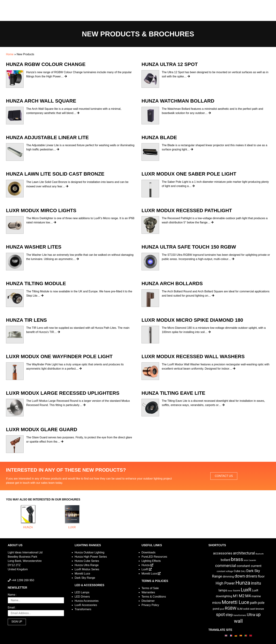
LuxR (72, 527)
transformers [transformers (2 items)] (240, 615)
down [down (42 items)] (240, 576)
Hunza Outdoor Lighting (90, 552)
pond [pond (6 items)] (216, 609)
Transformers (83, 609)
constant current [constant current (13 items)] (249, 566)
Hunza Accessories (87, 601)
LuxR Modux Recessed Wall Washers (193, 356)
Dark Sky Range (85, 578)
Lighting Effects (151, 561)
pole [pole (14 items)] (261, 603)
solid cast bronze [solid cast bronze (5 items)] (254, 609)
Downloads (148, 552)
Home (10, 54)
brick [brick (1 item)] (246, 560)
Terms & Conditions (154, 597)
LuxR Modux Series (87, 569)
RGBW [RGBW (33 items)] (231, 608)
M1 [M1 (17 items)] (235, 596)
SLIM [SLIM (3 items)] (240, 609)
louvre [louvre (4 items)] (237, 591)
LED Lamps (82, 592)
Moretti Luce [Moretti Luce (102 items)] (235, 602)
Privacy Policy (150, 605)
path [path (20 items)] (253, 603)
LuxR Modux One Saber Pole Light (189, 174)
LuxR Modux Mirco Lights (41, 210)
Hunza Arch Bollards (172, 283)
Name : (12, 595)
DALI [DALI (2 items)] (243, 571)
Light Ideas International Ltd (25, 552)
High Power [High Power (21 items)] (225, 583)
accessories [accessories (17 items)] (223, 553)
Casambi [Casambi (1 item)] (252, 560)
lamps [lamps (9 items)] (223, 590)
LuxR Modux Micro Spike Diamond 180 (192, 320)
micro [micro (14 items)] (217, 603)
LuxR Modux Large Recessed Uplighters (63, 393)
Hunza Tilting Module (36, 283)
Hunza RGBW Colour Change (46, 64)
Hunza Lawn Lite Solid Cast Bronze (55, 174)
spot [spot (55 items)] (220, 614)
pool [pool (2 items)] (222, 609)
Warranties (148, 592)
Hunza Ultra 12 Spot (170, 64)
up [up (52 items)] (258, 615)
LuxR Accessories (86, 605)
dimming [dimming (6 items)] (228, 577)
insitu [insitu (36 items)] (256, 583)
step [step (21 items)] (229, 615)
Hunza (28, 527)
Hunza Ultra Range (87, 565)
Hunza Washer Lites (34, 247)
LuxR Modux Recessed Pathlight (187, 210)
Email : (12, 608)
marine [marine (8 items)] (256, 596)
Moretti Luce (82, 574)
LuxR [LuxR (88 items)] (246, 590)
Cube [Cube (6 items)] (237, 571)
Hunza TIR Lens (26, 320)
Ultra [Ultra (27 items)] (251, 615)
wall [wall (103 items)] (238, 621)
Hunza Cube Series (87, 561)
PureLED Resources (154, 557)
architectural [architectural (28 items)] (244, 553)
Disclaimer (148, 601)
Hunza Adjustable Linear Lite (47, 137)
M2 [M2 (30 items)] (242, 596)
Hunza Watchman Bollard (178, 101)
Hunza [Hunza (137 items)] (243, 583)
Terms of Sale (150, 588)
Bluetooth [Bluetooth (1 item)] (260, 554)
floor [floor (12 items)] (261, 576)
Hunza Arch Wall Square (41, 101)
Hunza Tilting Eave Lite (173, 393)
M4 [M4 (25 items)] (248, 596)
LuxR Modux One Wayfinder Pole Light (59, 356)
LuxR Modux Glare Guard (42, 429)
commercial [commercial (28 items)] (226, 566)
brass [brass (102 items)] (237, 559)
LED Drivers (82, 597)
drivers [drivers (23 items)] (251, 576)
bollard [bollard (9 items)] (225, 560)
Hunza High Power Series (91, 557)
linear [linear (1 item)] (230, 591)
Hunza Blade (159, 137)
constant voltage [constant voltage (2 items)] (225, 571)
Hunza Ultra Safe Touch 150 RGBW (189, 247)
